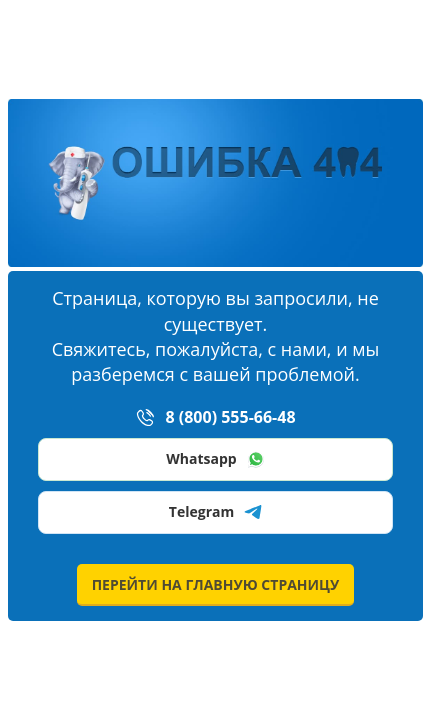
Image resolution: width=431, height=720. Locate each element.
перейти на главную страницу (216, 584)
